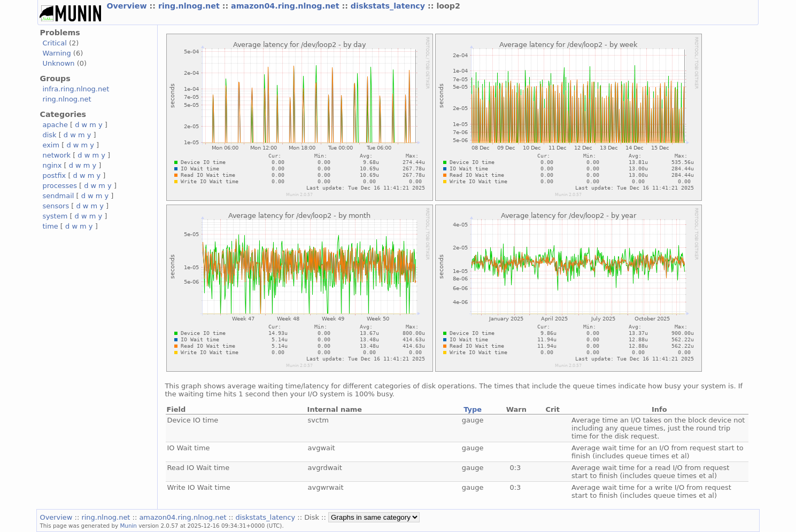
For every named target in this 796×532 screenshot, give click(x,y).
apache (55, 125)
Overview (128, 6)
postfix (54, 175)
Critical (54, 43)
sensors (56, 206)
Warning (56, 53)
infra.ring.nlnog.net (76, 89)
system (55, 216)
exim (51, 145)
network (56, 155)
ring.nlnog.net (190, 6)
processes (60, 186)
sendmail (58, 196)
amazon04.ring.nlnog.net (286, 6)
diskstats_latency (389, 6)
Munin (128, 526)
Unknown (58, 63)
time (50, 226)
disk (49, 135)
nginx (52, 165)
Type (473, 409)
